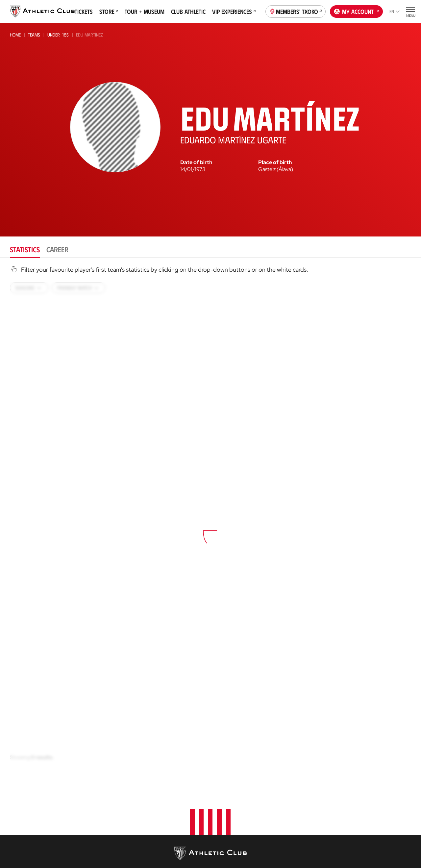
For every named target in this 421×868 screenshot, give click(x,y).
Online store (160, 831)
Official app (362, 808)
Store (109, 12)
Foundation (362, 774)
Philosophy (293, 794)
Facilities (289, 814)
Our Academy (228, 784)
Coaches (221, 828)
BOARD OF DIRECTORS (303, 804)
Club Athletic (188, 12)
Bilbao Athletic (93, 803)
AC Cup (220, 837)
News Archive (25, 804)
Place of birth (275, 162)
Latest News (24, 784)
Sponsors (291, 823)
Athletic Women (96, 794)
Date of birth (196, 162)
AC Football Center (235, 804)
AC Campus (224, 847)
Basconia (87, 830)
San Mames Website (369, 855)
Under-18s (58, 35)
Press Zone (292, 843)
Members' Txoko (296, 11)
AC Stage (222, 857)
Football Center (229, 813)
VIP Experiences (234, 12)
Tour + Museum (145, 12)
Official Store (363, 845)
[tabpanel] (210, 526)
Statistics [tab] (25, 249)
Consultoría (225, 820)
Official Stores (162, 841)
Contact (358, 791)
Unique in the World (371, 835)
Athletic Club (93, 784)
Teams (34, 35)
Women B (87, 812)
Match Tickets (161, 784)
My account (357, 11)
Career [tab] (57, 249)
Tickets (84, 12)
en (395, 11)
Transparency (296, 833)
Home (15, 35)
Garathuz (224, 794)
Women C (86, 839)
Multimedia (23, 794)
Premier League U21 (97, 821)
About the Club (298, 784)
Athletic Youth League (100, 848)
